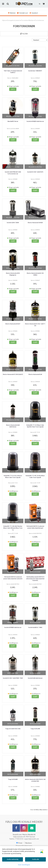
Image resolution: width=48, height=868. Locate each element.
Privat (19, 843)
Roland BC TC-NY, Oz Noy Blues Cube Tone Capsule (35, 476)
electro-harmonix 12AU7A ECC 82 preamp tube (35, 780)
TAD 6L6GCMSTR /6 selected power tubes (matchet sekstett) (13, 578)
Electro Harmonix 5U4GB (35, 223)
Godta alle (36, 859)
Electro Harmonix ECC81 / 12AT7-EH (35, 325)
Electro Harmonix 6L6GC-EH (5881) (35, 274)
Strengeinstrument (13, 20)
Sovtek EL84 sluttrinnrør (35, 678)
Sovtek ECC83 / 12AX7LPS (35, 172)
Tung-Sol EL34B (35, 729)
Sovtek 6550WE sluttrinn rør (13, 627)
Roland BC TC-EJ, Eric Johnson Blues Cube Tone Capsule (13, 476)
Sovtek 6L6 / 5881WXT (35, 71)
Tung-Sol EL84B (13, 779)
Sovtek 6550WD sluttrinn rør (35, 121)
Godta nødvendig (13, 859)
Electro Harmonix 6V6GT (13, 324)
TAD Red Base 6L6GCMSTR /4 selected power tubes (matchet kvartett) (35, 579)
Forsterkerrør (39, 20)
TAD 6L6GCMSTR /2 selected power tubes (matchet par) (35, 527)
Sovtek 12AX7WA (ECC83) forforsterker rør (13, 173)
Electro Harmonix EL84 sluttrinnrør (13, 426)
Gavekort (34, 13)
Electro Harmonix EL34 (35, 374)
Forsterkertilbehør (27, 20)
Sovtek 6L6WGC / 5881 (35, 627)
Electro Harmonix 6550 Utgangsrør (13, 274)
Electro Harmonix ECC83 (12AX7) (13, 374)
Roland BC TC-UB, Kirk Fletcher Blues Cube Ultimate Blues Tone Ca (13, 528)
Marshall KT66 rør (13, 121)
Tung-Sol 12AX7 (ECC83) (13, 729)
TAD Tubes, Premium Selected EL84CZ (13, 72)
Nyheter (12, 13)
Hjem (4, 20)
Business (28, 843)
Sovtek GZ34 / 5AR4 (13, 223)
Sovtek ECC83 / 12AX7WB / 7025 (13, 678)
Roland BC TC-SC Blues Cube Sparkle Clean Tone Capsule (35, 426)
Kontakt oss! (23, 13)
